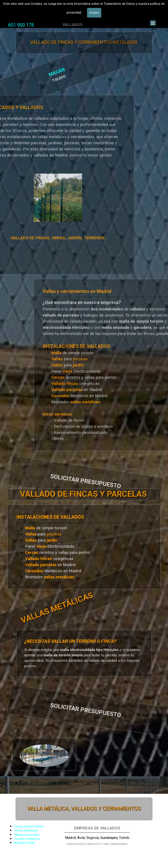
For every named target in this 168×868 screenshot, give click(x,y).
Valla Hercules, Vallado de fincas (36, 11)
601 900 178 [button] (21, 25)
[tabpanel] (21, 25)
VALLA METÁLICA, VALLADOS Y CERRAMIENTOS (84, 809)
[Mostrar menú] (153, 23)
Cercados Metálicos (27, 839)
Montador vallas (24, 843)
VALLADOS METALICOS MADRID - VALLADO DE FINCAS (57, 3)
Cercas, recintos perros (29, 826)
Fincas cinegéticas (26, 830)
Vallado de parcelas (27, 835)
